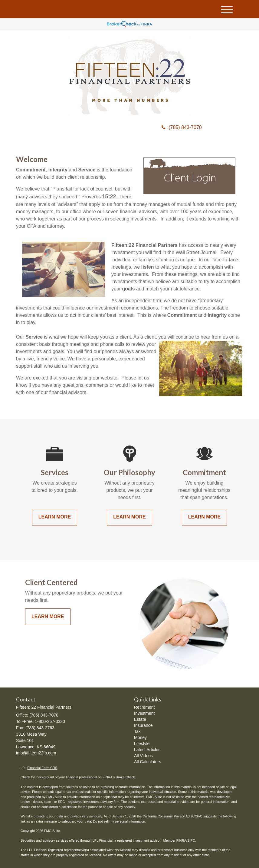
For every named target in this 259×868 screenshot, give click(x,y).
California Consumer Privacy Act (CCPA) (172, 816)
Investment (144, 713)
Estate (140, 719)
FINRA (181, 840)
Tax (137, 731)
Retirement (144, 707)
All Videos (143, 756)
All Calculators (148, 762)
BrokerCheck (126, 777)
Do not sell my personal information (119, 821)
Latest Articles (147, 750)
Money (140, 737)
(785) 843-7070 (182, 127)
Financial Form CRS (42, 768)
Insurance (143, 725)
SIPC (191, 840)
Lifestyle (142, 744)
